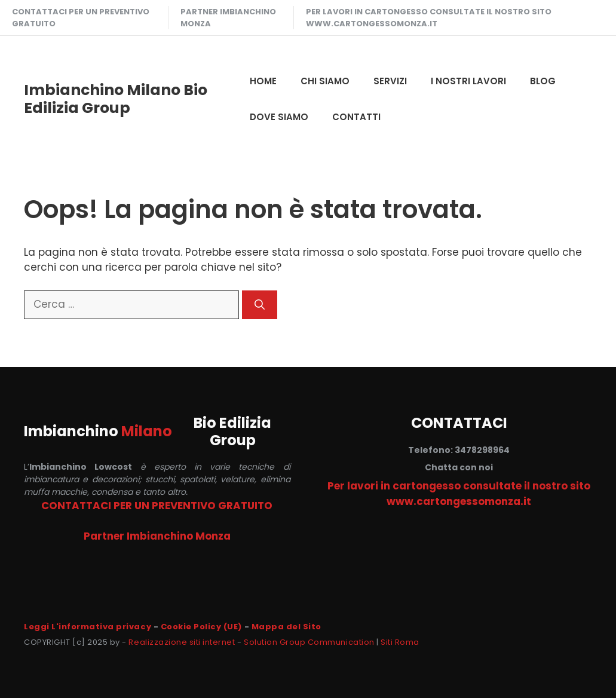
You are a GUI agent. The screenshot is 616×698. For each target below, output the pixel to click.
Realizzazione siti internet (182, 642)
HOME (263, 81)
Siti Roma (400, 642)
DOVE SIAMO (279, 117)
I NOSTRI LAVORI (468, 81)
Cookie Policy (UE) (201, 627)
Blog (543, 81)
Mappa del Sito (286, 627)
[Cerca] (260, 305)
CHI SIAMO (325, 81)
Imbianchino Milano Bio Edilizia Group (116, 99)
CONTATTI (356, 117)
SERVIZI (390, 81)
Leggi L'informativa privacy (88, 627)
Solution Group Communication (309, 642)
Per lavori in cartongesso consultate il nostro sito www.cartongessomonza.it (429, 18)
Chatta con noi (459, 467)
